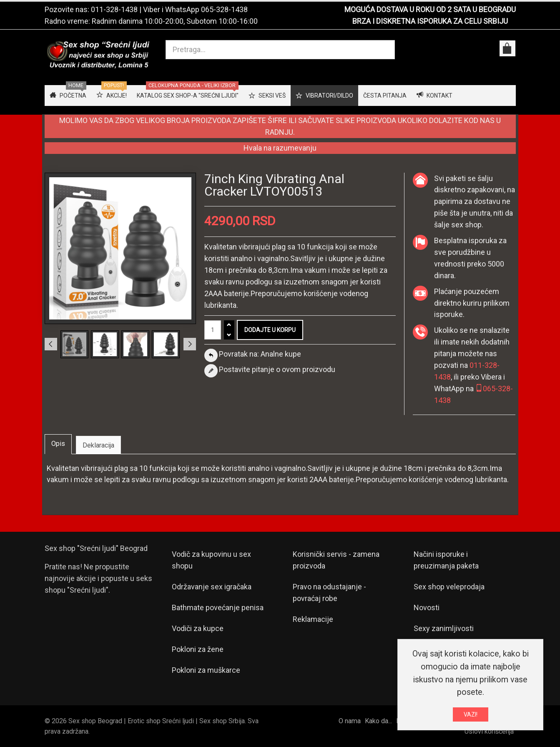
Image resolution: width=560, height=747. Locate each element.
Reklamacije (313, 619)
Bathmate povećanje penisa (218, 607)
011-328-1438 (114, 9)
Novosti (427, 607)
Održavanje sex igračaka (212, 587)
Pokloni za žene (198, 649)
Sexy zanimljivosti (444, 628)
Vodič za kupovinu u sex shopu (211, 560)
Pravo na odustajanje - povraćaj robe (329, 592)
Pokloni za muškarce (206, 670)
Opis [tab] (58, 444)
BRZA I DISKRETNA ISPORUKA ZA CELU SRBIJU (430, 21)
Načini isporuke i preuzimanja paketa (446, 560)
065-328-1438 (224, 9)
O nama (350, 721)
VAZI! (471, 717)
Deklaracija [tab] (98, 445)
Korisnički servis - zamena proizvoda (336, 560)
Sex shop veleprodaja (449, 587)
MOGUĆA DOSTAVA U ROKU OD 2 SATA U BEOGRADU (430, 9)
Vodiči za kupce (198, 628)
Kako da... (378, 721)
